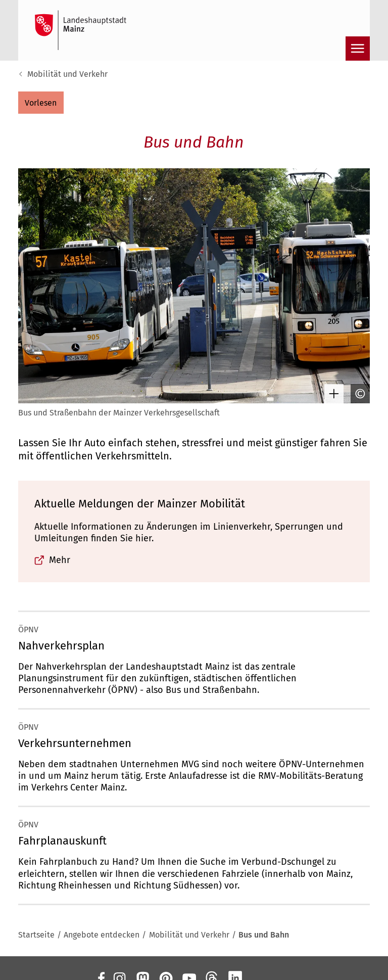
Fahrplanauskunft (62, 841)
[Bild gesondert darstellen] (331, 394)
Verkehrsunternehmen (75, 743)
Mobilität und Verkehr (67, 74)
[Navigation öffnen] (358, 49)
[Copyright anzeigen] (358, 394)
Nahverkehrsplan (61, 646)
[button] (41, 103)
